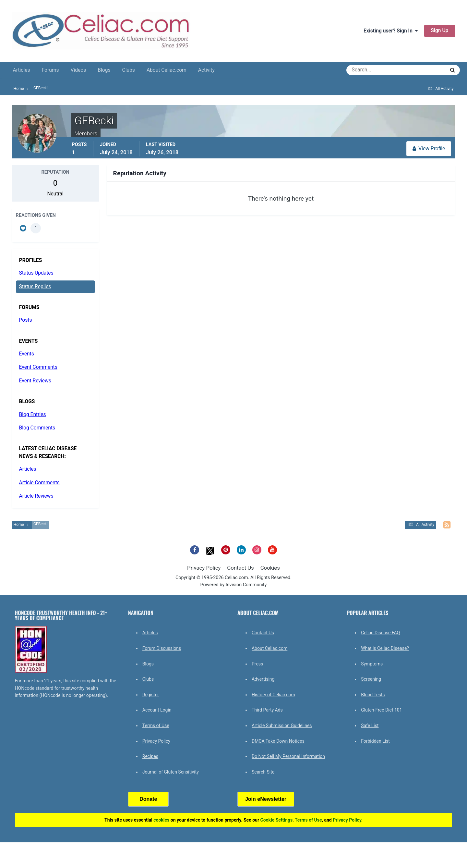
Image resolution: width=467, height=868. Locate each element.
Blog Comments (37, 428)
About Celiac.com (167, 70)
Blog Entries (33, 415)
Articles (22, 70)
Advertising (263, 679)
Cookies (270, 568)
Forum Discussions (162, 648)
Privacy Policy (204, 568)
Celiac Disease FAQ (380, 633)
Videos (78, 70)
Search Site (263, 772)
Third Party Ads (267, 710)
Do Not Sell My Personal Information (288, 756)
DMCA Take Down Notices (278, 741)
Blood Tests (373, 695)
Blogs (104, 70)
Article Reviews (36, 496)
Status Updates (36, 273)
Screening (371, 679)
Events (27, 354)
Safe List (370, 725)
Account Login (157, 710)
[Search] (372, 70)
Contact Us (240, 568)
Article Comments (39, 483)
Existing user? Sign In (391, 31)
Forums (50, 70)
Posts (26, 320)
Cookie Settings (277, 820)
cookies (161, 820)
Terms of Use (156, 725)
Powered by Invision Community (234, 585)
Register (151, 695)
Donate (148, 799)
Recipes (150, 756)
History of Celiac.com (273, 695)
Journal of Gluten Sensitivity (171, 772)
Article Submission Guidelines (282, 725)
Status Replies (35, 287)
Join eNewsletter (266, 799)
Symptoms (372, 664)
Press (257, 664)
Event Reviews (35, 381)
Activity (206, 70)
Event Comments (38, 367)
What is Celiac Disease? (385, 648)
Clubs (129, 70)
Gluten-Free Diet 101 (381, 710)
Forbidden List (375, 741)
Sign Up (440, 31)
